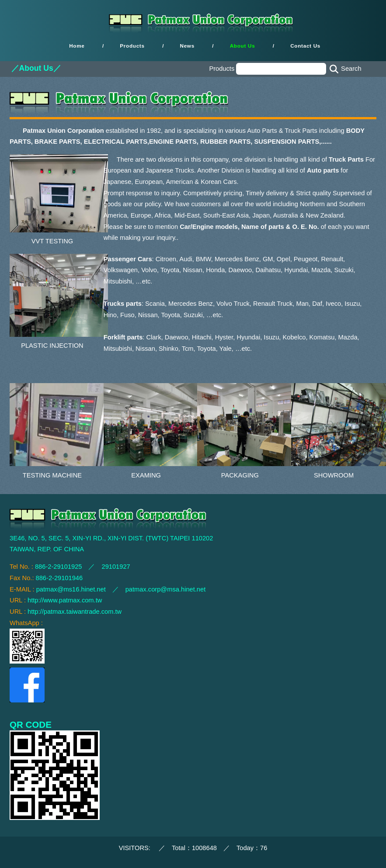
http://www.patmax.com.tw (65, 600)
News (187, 46)
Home (77, 46)
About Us (243, 46)
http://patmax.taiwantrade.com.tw (75, 612)
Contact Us (305, 46)
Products (132, 46)
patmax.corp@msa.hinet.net (166, 589)
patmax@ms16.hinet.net (71, 589)
